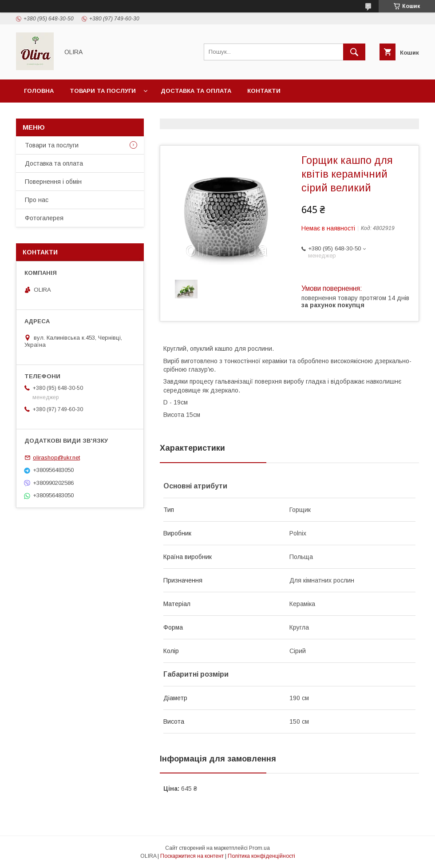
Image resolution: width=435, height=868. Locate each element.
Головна (39, 91)
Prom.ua (259, 848)
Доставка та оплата (196, 91)
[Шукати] (354, 52)
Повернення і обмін (53, 182)
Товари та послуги (103, 91)
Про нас (37, 200)
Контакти (264, 91)
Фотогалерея (44, 218)
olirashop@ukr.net (56, 458)
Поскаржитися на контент (192, 856)
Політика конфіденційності (261, 856)
